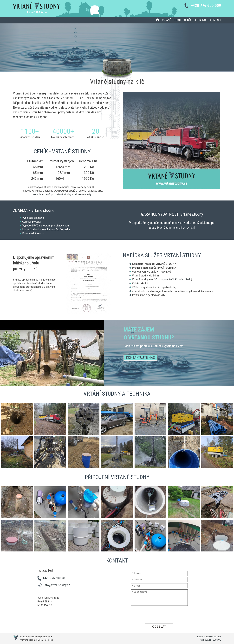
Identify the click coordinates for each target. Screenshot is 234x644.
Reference (200, 20)
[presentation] (159, 614)
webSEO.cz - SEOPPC (211, 640)
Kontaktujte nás (140, 358)
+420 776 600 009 (206, 6)
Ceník (188, 20)
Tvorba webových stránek (209, 637)
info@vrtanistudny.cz (57, 585)
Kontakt (216, 20)
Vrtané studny (172, 20)
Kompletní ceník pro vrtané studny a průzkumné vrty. (62, 194)
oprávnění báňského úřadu (176, 279)
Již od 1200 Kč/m (36, 12)
